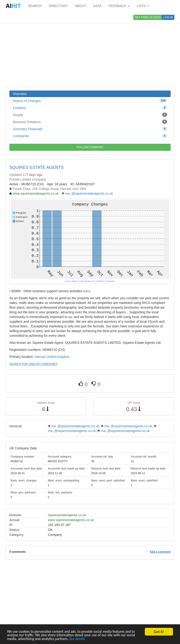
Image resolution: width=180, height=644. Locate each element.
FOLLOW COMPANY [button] (90, 147)
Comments (90, 136)
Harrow (40, 357)
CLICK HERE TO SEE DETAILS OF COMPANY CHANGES (90, 281)
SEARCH (35, 6)
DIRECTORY (58, 6)
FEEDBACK (119, 6)
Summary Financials (90, 129)
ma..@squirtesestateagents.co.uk (125, 431)
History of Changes (90, 101)
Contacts (90, 108)
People (90, 115)
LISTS (143, 6)
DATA (97, 6)
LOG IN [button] (168, 17)
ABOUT (81, 6)
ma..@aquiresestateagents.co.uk (75, 426)
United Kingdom (58, 357)
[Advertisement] (90, 49)
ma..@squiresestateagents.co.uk (89, 193)
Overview (20, 94)
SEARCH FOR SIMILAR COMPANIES (33, 364)
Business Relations (90, 122)
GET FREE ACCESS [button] (148, 17)
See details (101, 639)
